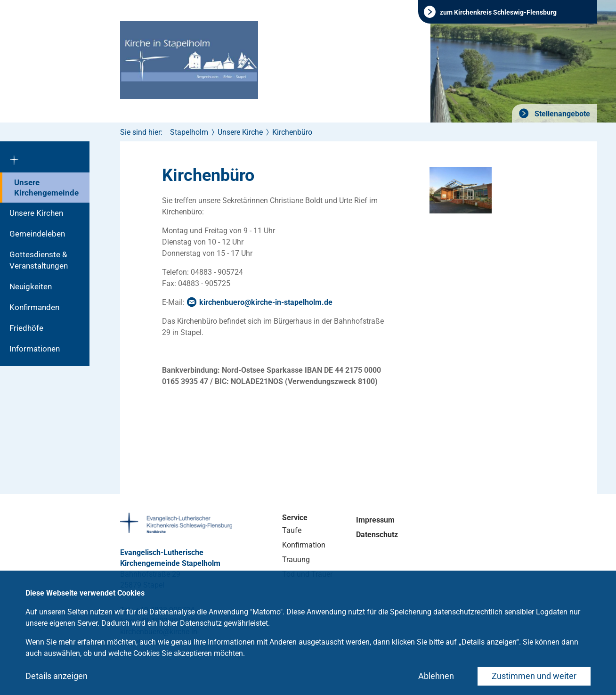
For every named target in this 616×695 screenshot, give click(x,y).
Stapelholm (189, 132)
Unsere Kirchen (36, 213)
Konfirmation (304, 545)
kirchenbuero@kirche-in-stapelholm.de (266, 302)
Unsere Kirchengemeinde (46, 188)
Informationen (35, 349)
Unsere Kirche (240, 132)
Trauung (296, 560)
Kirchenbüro (292, 132)
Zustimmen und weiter (534, 676)
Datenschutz (377, 535)
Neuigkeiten (31, 286)
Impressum (375, 520)
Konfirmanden (34, 307)
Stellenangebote (561, 114)
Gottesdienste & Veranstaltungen (39, 260)
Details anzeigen (57, 676)
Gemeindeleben (37, 234)
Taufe (292, 530)
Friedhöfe (26, 328)
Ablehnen (436, 676)
